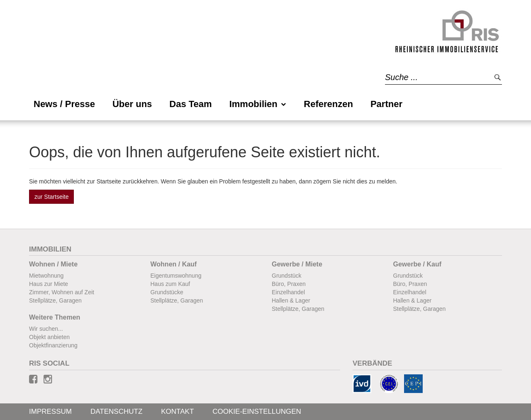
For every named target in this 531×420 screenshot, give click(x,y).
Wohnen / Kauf (174, 264)
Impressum (50, 411)
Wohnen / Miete (53, 264)
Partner (386, 104)
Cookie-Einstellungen (257, 411)
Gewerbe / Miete (297, 264)
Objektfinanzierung (53, 345)
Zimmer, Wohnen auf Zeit (62, 292)
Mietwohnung (46, 276)
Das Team (190, 104)
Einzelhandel (288, 292)
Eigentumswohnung (176, 276)
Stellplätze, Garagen (55, 300)
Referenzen (328, 104)
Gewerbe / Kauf (417, 264)
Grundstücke (167, 292)
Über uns (132, 104)
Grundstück (287, 276)
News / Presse (64, 104)
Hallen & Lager (291, 300)
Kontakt (177, 411)
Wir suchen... (46, 329)
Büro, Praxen (289, 284)
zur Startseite (51, 197)
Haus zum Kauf (171, 284)
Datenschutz (116, 411)
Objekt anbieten (49, 337)
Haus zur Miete (49, 284)
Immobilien (258, 104)
